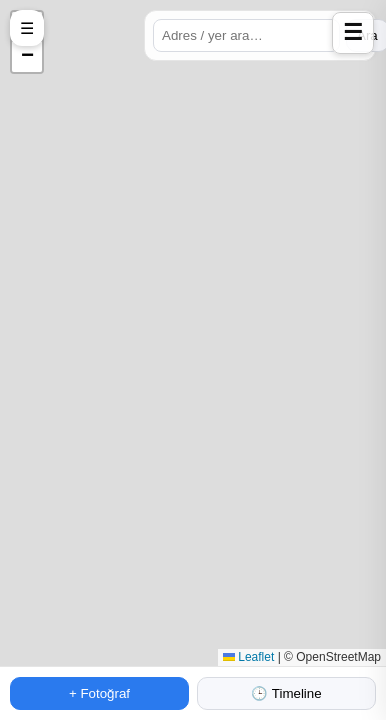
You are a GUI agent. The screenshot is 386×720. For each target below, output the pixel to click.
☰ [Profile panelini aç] (353, 32)
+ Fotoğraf (99, 693)
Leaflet (248, 657)
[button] (27, 57)
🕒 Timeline (286, 693)
